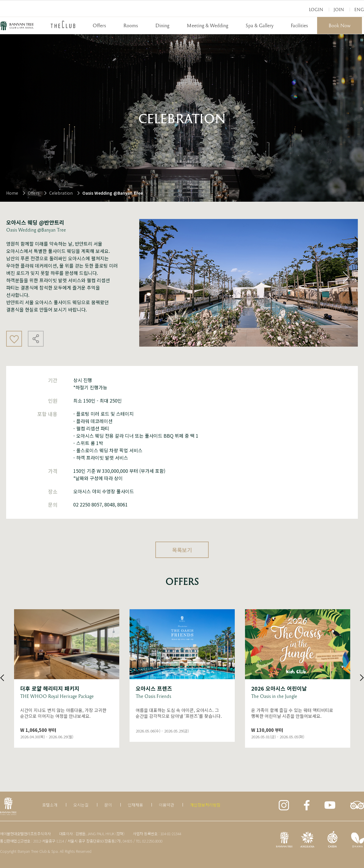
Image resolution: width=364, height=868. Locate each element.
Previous (151, 277)
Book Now (340, 25)
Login (316, 9)
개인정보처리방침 (205, 805)
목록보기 (182, 550)
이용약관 (166, 805)
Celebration (61, 193)
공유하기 (36, 339)
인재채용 (135, 805)
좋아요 (14, 339)
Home (12, 193)
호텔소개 (50, 805)
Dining (162, 25)
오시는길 (81, 805)
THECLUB (63, 24)
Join (339, 9)
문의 (108, 805)
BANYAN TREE (17, 26)
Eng (359, 9)
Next (346, 277)
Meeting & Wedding (207, 25)
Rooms (131, 25)
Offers (99, 25)
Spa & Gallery (260, 25)
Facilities (299, 25)
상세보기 (67, 678)
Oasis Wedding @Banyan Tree (113, 193)
